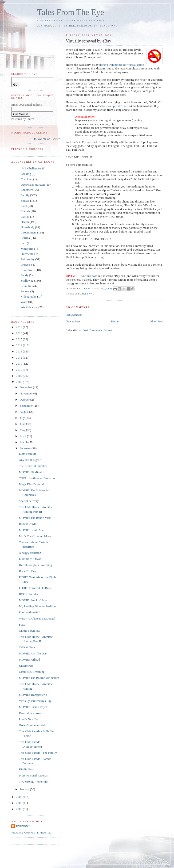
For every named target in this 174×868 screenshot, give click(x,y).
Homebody (28, 227)
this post (92, 276)
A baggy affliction (30, 553)
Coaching (27, 179)
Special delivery (29, 501)
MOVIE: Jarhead (29, 660)
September (27, 406)
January (25, 789)
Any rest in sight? (30, 460)
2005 (19, 809)
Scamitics (27, 286)
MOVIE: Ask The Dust (33, 653)
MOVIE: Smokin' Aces (33, 600)
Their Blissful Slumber (33, 466)
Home (115, 321)
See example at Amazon (116, 106)
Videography (29, 296)
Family (25, 195)
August (25, 412)
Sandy (25, 275)
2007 (19, 797)
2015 (19, 339)
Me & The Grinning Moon (35, 536)
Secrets (25, 291)
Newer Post (73, 321)
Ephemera (27, 190)
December (26, 387)
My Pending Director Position (37, 606)
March (24, 442)
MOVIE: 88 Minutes (32, 472)
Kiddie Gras (26, 769)
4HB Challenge (30, 168)
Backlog (26, 174)
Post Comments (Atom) (97, 330)
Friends (25, 211)
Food (24, 206)
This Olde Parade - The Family (38, 753)
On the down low (29, 631)
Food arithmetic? (29, 612)
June (23, 424)
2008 (19, 382)
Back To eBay (27, 571)
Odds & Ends (27, 647)
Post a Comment (74, 315)
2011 (19, 364)
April (23, 436)
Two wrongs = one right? (34, 782)
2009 (19, 376)
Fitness (25, 201)
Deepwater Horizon (33, 185)
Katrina (25, 238)
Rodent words (27, 524)
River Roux (28, 270)
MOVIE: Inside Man (32, 530)
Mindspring (28, 249)
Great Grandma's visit (32, 725)
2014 (19, 345)
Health (25, 222)
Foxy (22, 625)
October (25, 400)
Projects (26, 265)
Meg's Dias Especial (31, 484)
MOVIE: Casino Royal (33, 707)
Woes (24, 302)
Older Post (156, 321)
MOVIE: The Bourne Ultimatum (39, 678)
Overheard (27, 254)
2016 (19, 333)
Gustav (25, 216)
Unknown (23, 826)
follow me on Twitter (47, 139)
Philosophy (28, 259)
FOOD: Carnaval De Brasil (36, 588)
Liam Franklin (28, 454)
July (23, 418)
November (27, 393)
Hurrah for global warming (35, 565)
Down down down (30, 713)
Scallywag (86, 294)
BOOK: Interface (29, 594)
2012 (19, 358)
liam (23, 243)
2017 (19, 327)
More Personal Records (33, 775)
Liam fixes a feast (30, 559)
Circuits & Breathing (32, 672)
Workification (29, 307)
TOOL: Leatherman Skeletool (37, 478)
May (23, 430)
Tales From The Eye (71, 12)
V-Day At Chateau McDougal (37, 618)
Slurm (30, 119)
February (26, 448)
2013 (19, 351)
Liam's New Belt (29, 719)
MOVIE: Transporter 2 (33, 695)
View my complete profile (31, 833)
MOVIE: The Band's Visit (35, 518)
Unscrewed (26, 666)
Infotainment (29, 232)
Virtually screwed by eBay (35, 701)
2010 (19, 370)
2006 (19, 803)
